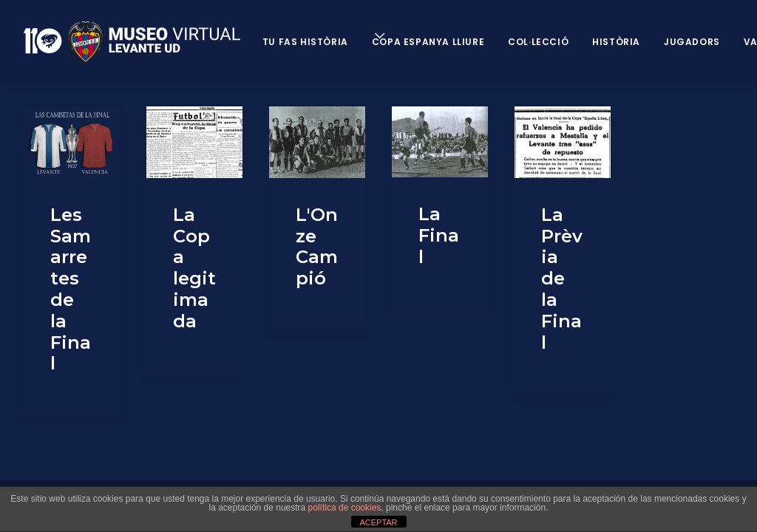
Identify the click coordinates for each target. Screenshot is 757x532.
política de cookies (345, 508)
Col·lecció (538, 42)
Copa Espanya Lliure (428, 42)
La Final (439, 235)
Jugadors (692, 42)
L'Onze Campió (317, 246)
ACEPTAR (378, 522)
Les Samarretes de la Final (71, 289)
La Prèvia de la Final (562, 279)
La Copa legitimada (194, 268)
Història (616, 42)
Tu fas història (305, 42)
